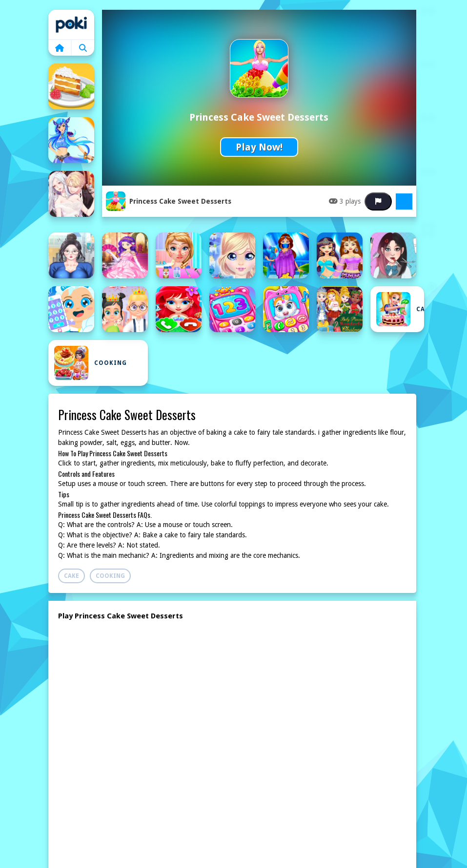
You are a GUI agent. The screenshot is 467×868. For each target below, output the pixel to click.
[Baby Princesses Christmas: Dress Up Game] (340, 309)
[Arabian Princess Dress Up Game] (340, 255)
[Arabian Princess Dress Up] (286, 255)
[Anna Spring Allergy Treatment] (179, 255)
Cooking (91, 363)
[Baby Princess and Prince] (125, 309)
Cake (400, 309)
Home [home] (71, 24)
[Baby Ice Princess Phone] (71, 309)
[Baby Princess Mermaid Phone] (179, 309)
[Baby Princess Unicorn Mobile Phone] (286, 309)
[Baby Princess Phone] (232, 309)
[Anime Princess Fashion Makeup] (71, 255)
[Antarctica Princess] (232, 255)
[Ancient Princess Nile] (71, 140)
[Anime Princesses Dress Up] (125, 255)
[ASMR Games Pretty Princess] (393, 255)
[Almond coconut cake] (71, 86)
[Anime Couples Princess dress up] (71, 194)
